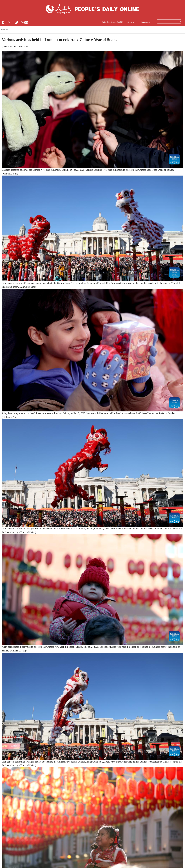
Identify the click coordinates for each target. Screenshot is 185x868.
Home (3, 30)
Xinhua (5, 47)
